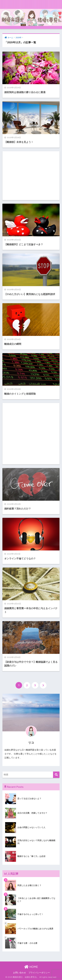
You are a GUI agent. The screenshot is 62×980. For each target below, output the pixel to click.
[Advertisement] (31, 176)
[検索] (56, 775)
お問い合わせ (20, 973)
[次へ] (43, 685)
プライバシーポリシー (39, 973)
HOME (31, 967)
